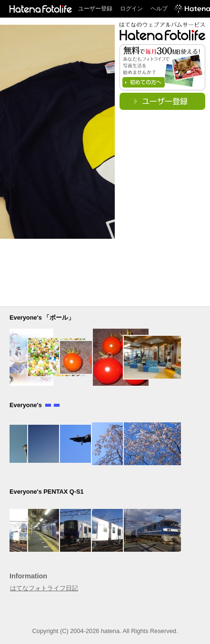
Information (28, 576)
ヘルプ (159, 9)
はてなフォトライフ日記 (44, 588)
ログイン (131, 9)
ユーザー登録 (95, 9)
